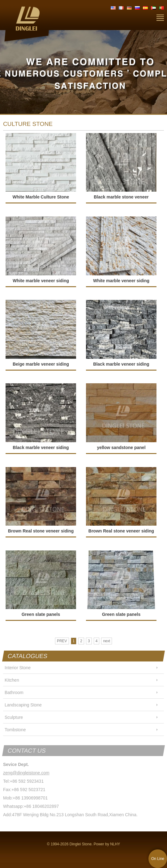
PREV (62, 641)
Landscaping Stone (23, 705)
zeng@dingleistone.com (26, 773)
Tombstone (15, 730)
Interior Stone (18, 668)
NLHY (115, 844)
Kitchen (12, 680)
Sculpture (14, 717)
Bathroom (14, 692)
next (107, 641)
